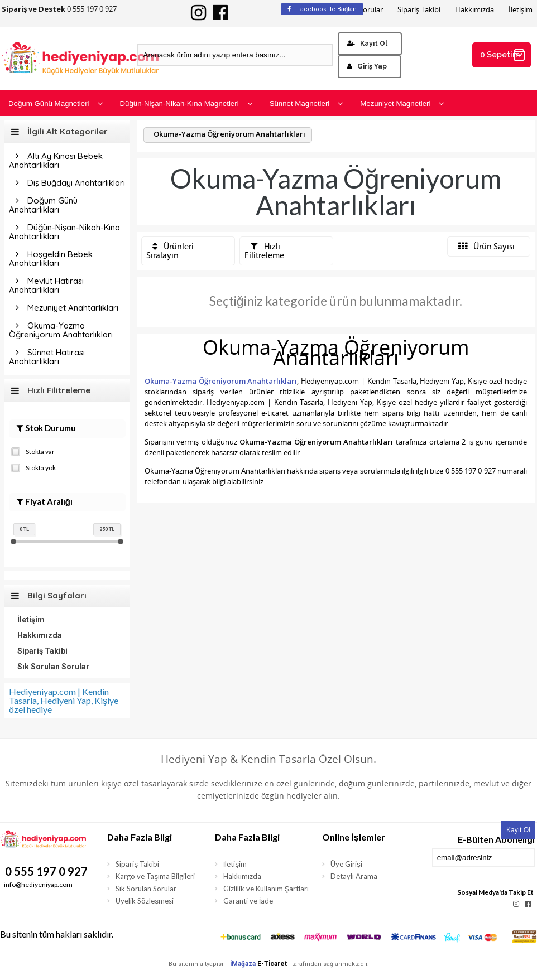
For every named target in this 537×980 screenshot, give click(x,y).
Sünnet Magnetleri (307, 103)
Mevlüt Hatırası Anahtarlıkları (46, 285)
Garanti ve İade (248, 901)
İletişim (521, 10)
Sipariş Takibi (419, 10)
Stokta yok (33, 467)
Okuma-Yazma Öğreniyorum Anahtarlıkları (61, 330)
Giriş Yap (367, 66)
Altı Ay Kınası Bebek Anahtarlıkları (56, 160)
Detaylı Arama (354, 876)
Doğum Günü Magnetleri (56, 103)
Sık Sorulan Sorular (53, 667)
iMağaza (243, 964)
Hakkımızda (474, 10)
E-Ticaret (272, 964)
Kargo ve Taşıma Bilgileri (155, 876)
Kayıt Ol (367, 44)
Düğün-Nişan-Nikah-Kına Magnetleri (186, 103)
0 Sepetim (503, 55)
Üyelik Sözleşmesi (145, 901)
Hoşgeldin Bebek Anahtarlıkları (51, 259)
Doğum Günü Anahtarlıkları (43, 205)
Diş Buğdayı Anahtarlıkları (76, 183)
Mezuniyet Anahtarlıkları (73, 308)
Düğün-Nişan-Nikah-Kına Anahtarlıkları (64, 232)
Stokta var (33, 451)
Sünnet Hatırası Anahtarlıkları (47, 357)
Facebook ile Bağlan (322, 9)
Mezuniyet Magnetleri (402, 103)
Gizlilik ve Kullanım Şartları (266, 889)
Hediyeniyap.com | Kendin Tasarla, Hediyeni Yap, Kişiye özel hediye (64, 700)
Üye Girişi (346, 864)
